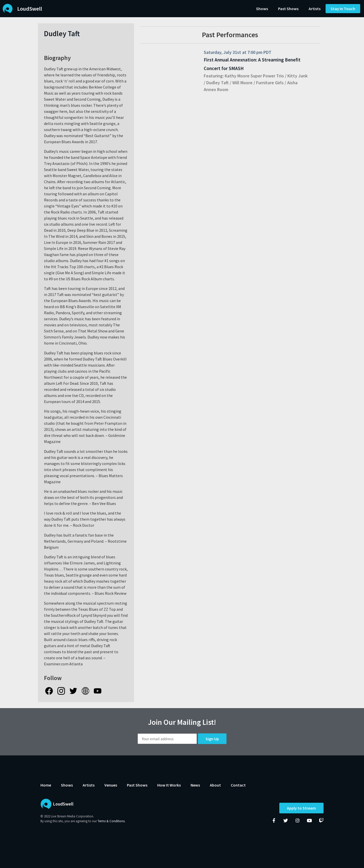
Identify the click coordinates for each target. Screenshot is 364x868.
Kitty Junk (298, 76)
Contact (238, 785)
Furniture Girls (270, 83)
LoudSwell (30, 9)
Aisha (292, 83)
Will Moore (242, 83)
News (195, 785)
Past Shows (288, 9)
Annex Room (216, 89)
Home (46, 785)
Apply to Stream (301, 808)
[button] (343, 9)
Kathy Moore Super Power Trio (254, 76)
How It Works (169, 785)
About (215, 785)
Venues (111, 785)
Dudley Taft (218, 83)
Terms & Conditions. (111, 821)
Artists (315, 9)
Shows (262, 9)
